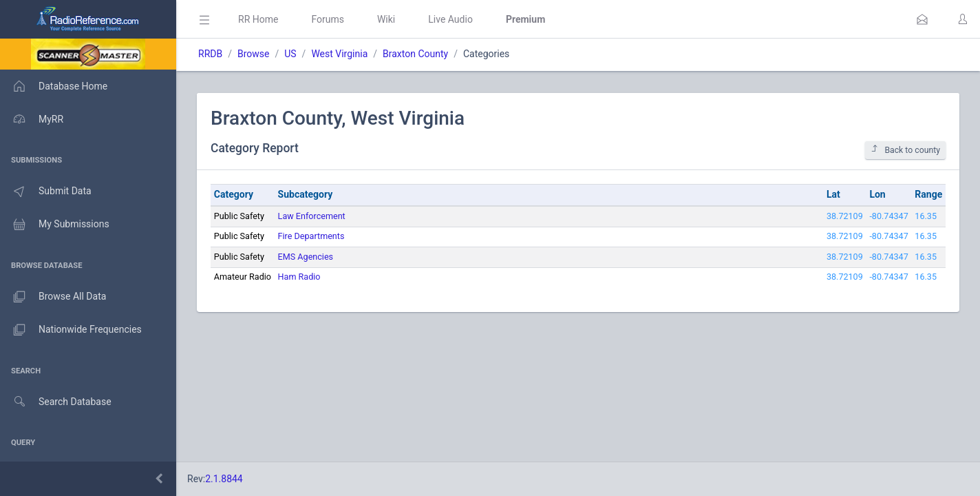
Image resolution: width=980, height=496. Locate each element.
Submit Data (46, 192)
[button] (922, 19)
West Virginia (339, 54)
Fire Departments (311, 236)
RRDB (210, 54)
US (290, 54)
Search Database (56, 402)
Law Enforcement (312, 216)
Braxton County (415, 54)
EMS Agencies (306, 257)
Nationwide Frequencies (71, 330)
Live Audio (450, 19)
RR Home (258, 19)
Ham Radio (299, 277)
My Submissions (55, 225)
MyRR (32, 119)
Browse (253, 54)
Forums (328, 19)
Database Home (54, 86)
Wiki (386, 19)
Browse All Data (53, 297)
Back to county (905, 150)
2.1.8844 (224, 479)
